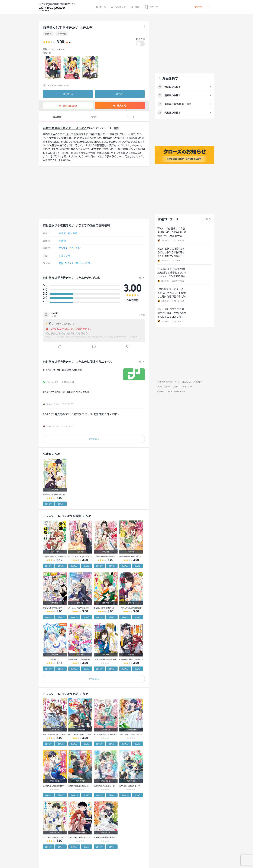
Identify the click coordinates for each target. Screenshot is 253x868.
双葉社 (62, 241)
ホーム (101, 7)
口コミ (94, 117)
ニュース (131, 117)
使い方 (198, 7)
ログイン (151, 7)
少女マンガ (64, 256)
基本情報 (57, 117)
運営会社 (186, 382)
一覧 (139, 278)
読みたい (68, 94)
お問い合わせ (164, 386)
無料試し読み (68, 106)
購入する (120, 106)
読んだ (120, 94)
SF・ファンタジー (84, 263)
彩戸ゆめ (62, 34)
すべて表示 (94, 439)
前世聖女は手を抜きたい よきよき (65, 128)
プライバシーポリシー (182, 386)
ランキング (118, 7)
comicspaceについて (168, 382)
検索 (135, 7)
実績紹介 (198, 382)
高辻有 (48, 34)
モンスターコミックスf (70, 248)
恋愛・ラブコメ (66, 263)
